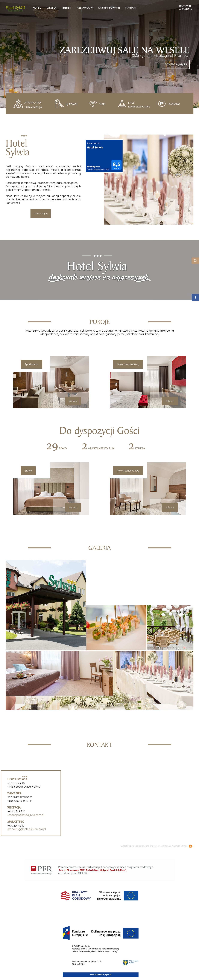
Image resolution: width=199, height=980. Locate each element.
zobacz (75, 401)
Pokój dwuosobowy (126, 364)
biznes (67, 8)
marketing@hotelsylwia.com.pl (25, 829)
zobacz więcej (41, 213)
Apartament (33, 364)
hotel (37, 8)
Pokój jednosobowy (126, 471)
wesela (52, 8)
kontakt (131, 8)
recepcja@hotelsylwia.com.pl (24, 815)
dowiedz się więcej (176, 64)
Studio (30, 471)
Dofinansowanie (109, 8)
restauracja (85, 8)
